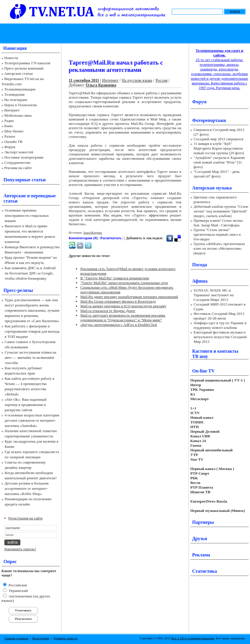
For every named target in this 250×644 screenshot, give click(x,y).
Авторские (15, 196)
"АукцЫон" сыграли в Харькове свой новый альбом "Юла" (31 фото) (219, 162)
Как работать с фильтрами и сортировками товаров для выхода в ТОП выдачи (32, 331)
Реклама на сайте (18, 168)
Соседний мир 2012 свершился (218, 139)
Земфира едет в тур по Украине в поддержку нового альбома (220, 325)
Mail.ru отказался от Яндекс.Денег (108, 311)
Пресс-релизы (18, 290)
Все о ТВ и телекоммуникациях (193, 638)
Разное (10, 136)
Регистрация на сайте (26, 518)
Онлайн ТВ (13, 142)
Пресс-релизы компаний (24, 68)
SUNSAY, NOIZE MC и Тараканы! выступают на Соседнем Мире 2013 (213, 295)
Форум (10, 147)
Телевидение (15, 94)
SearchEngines (93, 233)
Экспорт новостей (19, 152)
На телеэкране (16, 100)
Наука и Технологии (21, 105)
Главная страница (16, 638)
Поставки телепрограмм (24, 157)
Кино (9, 126)
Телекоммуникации (20, 89)
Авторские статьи (18, 73)
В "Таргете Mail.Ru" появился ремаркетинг (115, 278)
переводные (43, 196)
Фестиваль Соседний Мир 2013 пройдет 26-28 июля (219, 316)
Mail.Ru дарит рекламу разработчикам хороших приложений (129, 297)
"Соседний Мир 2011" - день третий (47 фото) (217, 174)
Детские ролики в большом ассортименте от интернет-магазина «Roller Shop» (27, 488)
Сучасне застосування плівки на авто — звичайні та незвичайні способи (30, 358)
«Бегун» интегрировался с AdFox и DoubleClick (119, 325)
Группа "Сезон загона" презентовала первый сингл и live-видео (217, 234)
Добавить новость (65, 638)
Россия (161, 80)
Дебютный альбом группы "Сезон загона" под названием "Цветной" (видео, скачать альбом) (221, 211)
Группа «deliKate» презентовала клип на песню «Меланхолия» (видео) (219, 248)
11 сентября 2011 (84, 80)
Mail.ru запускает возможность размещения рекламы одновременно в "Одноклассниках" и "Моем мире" (123, 318)
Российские (17, 585)
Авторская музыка (212, 188)
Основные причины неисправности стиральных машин (27, 215)
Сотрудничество (17, 163)
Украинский (18, 591)
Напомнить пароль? (20, 549)
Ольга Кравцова (101, 85)
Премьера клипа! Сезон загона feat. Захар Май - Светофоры (218, 223)
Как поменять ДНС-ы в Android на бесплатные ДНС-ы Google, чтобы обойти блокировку (30, 273)
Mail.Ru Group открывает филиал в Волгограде (118, 301)
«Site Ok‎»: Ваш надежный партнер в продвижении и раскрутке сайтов (26, 405)
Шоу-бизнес (14, 131)
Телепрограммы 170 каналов (27, 63)
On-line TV (203, 371)
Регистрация (41, 638)
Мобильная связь (18, 115)
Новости (11, 58)
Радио (9, 121)
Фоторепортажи (209, 120)
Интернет (12, 110)
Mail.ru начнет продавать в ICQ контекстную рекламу (123, 306)
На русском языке (137, 80)
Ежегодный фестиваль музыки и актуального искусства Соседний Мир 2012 (220, 337)
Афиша (200, 281)
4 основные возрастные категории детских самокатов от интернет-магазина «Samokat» (32, 420)
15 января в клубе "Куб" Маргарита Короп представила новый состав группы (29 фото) (219, 148)
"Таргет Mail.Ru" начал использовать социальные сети (124, 283)
